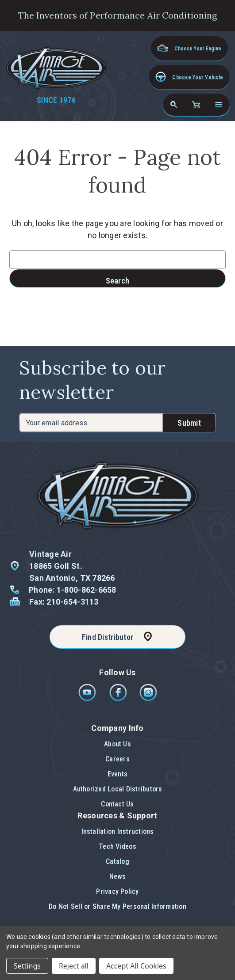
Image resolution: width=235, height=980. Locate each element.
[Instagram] (148, 699)
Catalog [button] (117, 861)
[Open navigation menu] (219, 105)
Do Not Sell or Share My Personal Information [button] (117, 906)
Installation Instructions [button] (118, 831)
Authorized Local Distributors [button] (118, 789)
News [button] (118, 876)
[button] (189, 77)
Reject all (74, 966)
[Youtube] (88, 699)
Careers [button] (117, 759)
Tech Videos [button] (117, 846)
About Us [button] (117, 744)
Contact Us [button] (117, 804)
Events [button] (117, 774)
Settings (27, 966)
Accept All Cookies (136, 966)
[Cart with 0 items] (196, 105)
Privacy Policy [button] (117, 891)
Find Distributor (108, 637)
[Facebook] (119, 699)
